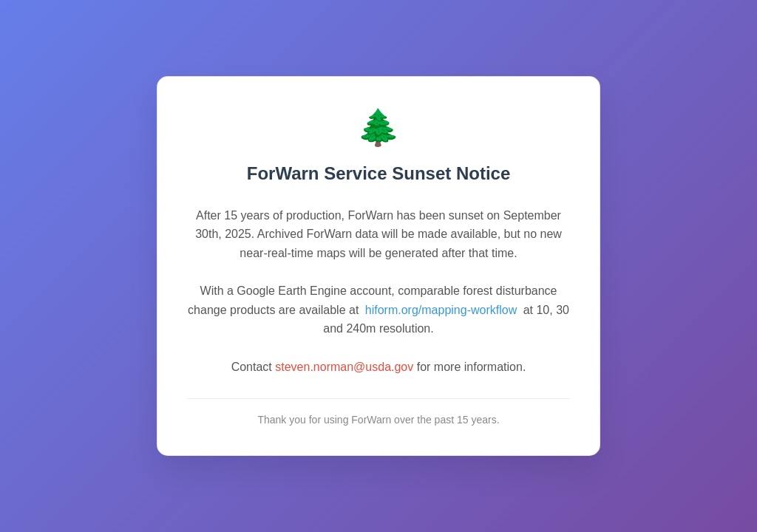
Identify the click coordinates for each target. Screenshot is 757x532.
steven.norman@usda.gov (344, 367)
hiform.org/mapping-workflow (441, 310)
